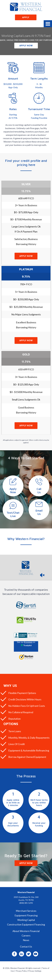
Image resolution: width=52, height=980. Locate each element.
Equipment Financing (26, 915)
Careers (26, 935)
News (26, 940)
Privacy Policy (21, 971)
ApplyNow (13, 490)
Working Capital (26, 920)
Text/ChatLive (13, 514)
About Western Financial (26, 931)
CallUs (39, 491)
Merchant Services (26, 911)
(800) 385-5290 (26, 903)
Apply (26, 17)
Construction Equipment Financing (26, 924)
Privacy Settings (35, 971)
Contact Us (26, 947)
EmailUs (39, 512)
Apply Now (26, 46)
